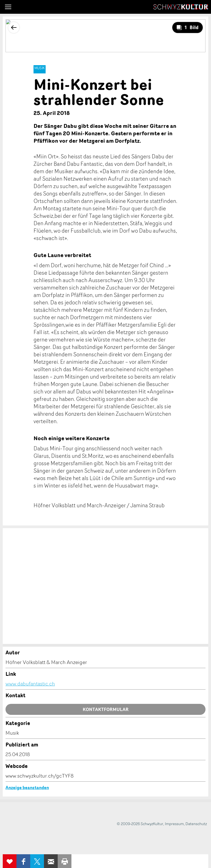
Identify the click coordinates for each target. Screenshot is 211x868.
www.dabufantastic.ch (30, 684)
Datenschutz (196, 824)
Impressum (174, 824)
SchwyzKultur (181, 7)
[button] (8, 7)
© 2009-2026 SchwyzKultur (140, 824)
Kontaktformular (106, 709)
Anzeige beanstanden (27, 787)
